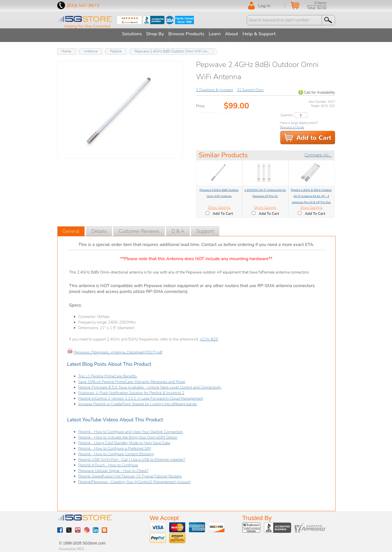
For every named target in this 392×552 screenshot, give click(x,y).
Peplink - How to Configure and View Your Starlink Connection (131, 430)
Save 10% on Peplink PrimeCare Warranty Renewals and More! (132, 380)
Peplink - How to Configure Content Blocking (116, 452)
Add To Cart (223, 211)
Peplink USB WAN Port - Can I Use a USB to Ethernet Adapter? (132, 457)
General (71, 229)
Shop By (150, 34)
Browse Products (187, 34)
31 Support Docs (250, 88)
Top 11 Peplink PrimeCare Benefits (108, 374)
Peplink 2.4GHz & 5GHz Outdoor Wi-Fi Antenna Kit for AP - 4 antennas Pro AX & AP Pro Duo (311, 194)
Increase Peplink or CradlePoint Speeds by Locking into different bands (138, 402)
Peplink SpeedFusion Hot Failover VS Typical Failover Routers (130, 474)
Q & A (178, 229)
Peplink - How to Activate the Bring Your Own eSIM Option (128, 435)
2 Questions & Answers (215, 88)
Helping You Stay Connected (87, 26)
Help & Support (274, 34)
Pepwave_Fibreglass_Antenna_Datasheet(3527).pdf (118, 350)
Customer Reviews (139, 229)
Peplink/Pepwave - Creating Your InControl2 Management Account (134, 480)
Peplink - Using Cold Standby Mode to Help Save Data (124, 441)
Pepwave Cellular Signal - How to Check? (113, 468)
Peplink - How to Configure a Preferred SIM (115, 446)
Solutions (122, 34)
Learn (220, 34)
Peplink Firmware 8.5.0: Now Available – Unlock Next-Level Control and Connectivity (150, 385)
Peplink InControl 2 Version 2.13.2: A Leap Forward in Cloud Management (141, 396)
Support (205, 229)
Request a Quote (292, 125)
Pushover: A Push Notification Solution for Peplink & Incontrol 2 (131, 391)
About (241, 34)
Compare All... (318, 153)
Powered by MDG (72, 546)
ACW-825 (209, 337)
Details (99, 229)
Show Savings (219, 205)
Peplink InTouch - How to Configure (108, 463)
